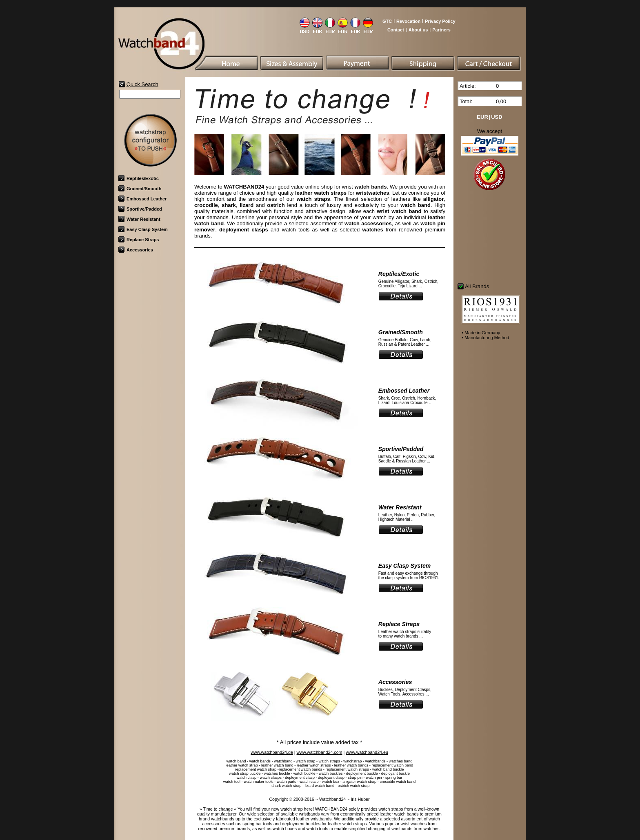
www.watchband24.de (272, 752)
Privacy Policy (440, 21)
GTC (387, 21)
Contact (396, 30)
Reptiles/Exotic (139, 178)
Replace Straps (139, 240)
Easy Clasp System (143, 229)
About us (418, 30)
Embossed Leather (142, 199)
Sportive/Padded (140, 209)
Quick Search (142, 84)
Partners (441, 30)
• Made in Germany (481, 333)
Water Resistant (139, 219)
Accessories (136, 250)
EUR (482, 117)
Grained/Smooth (140, 189)
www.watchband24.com (320, 752)
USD (497, 117)
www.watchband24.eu (367, 752)
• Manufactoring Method (485, 338)
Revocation (408, 21)
